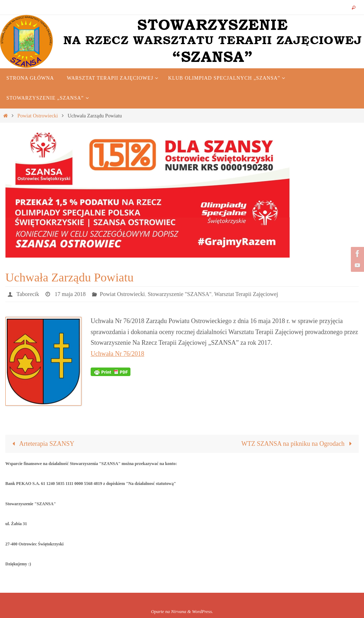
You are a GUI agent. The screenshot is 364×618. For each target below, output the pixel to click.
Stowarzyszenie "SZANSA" (180, 294)
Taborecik (28, 294)
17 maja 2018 (70, 294)
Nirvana (179, 611)
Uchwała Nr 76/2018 (117, 354)
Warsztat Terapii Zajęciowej (246, 294)
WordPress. (202, 611)
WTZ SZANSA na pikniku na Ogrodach (298, 444)
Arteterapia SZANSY (42, 444)
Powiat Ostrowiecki (38, 116)
